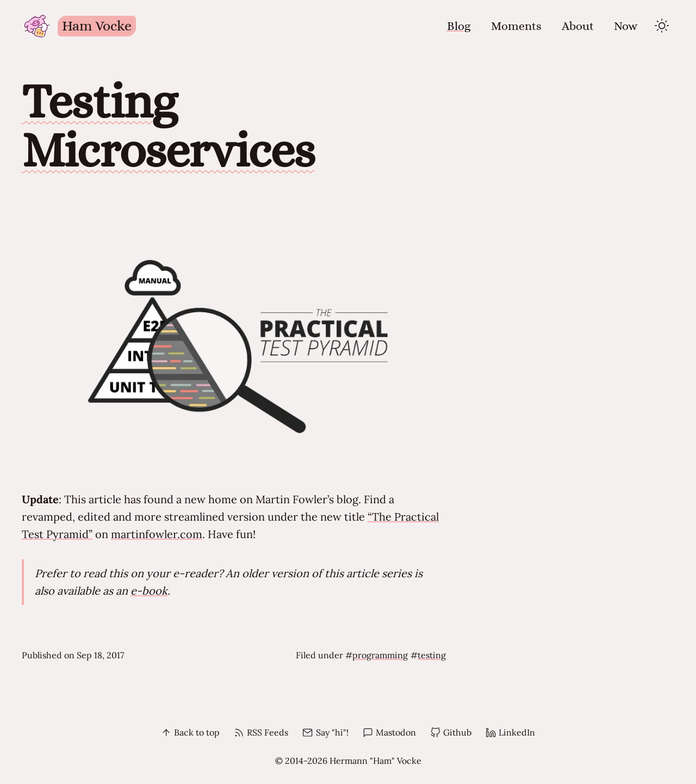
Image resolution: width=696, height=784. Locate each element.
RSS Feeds (261, 732)
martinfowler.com (157, 534)
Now (626, 26)
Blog (459, 26)
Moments (516, 26)
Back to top (190, 732)
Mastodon (389, 732)
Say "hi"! (325, 732)
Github (451, 732)
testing (432, 655)
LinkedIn (510, 732)
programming (380, 655)
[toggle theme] (662, 26)
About (578, 26)
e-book (149, 591)
